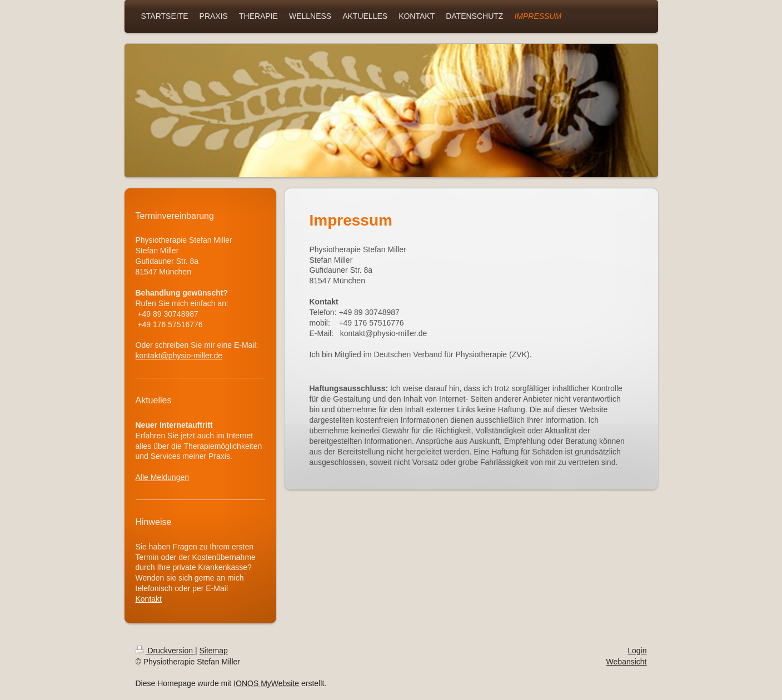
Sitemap (214, 651)
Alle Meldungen (163, 477)
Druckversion (165, 651)
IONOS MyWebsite (266, 683)
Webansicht (627, 662)
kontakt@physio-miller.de (179, 356)
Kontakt (149, 599)
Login (637, 651)
